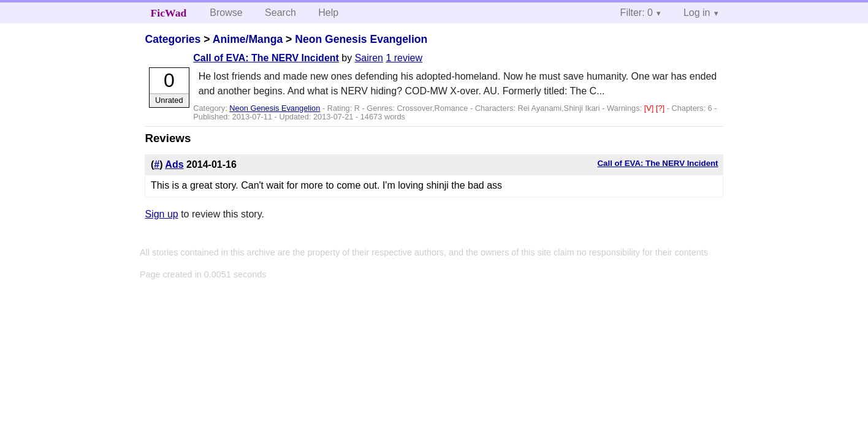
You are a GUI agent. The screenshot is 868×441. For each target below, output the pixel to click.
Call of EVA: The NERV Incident (266, 58)
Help (328, 13)
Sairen (369, 58)
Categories (173, 39)
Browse (226, 13)
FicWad (169, 13)
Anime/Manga (248, 39)
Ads (174, 164)
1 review (404, 58)
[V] (650, 108)
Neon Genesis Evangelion (361, 39)
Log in (697, 13)
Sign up (161, 214)
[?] (661, 108)
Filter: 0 (637, 13)
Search (280, 13)
